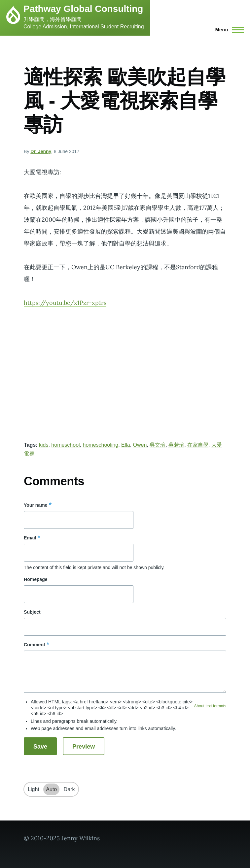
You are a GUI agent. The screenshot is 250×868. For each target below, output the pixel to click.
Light (34, 789)
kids (44, 445)
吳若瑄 (176, 445)
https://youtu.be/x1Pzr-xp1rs (65, 303)
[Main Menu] (228, 30)
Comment (35, 645)
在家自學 (198, 445)
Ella (126, 445)
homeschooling (101, 445)
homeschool (65, 445)
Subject (32, 612)
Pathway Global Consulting (83, 9)
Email (30, 538)
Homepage (36, 579)
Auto (51, 789)
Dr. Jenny (41, 151)
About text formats (210, 706)
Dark (69, 789)
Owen (140, 445)
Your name (36, 505)
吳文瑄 (158, 445)
